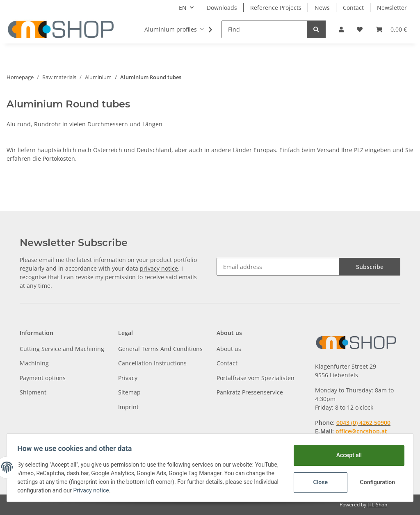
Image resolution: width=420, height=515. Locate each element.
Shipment (33, 392)
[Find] (264, 29)
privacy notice (159, 268)
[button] (341, 29)
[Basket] (391, 29)
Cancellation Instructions (152, 363)
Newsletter (392, 8)
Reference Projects (276, 8)
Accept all (346, 455)
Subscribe (370, 267)
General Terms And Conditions (160, 349)
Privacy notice (130, 490)
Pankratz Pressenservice (250, 392)
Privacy (128, 378)
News (322, 8)
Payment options (43, 378)
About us (229, 349)
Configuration (375, 482)
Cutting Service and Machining (62, 349)
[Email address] (278, 267)
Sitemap (129, 392)
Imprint (128, 407)
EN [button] (183, 8)
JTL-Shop (377, 505)
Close (318, 482)
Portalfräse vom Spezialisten (256, 378)
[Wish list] (360, 29)
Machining (34, 363)
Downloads (222, 8)
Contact (353, 8)
